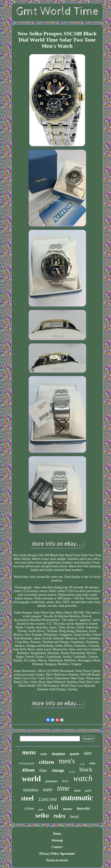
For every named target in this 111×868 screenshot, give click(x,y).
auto (48, 789)
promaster (51, 781)
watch (83, 778)
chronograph (26, 763)
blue (43, 770)
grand (72, 772)
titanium (58, 754)
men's (67, 761)
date (88, 753)
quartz (74, 754)
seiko (42, 815)
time (63, 788)
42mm (29, 808)
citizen (47, 762)
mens (29, 752)
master (68, 809)
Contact (57, 847)
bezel (74, 817)
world (31, 779)
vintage (58, 770)
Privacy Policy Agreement (57, 854)
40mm (28, 770)
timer (41, 810)
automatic (77, 798)
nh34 (77, 791)
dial (53, 807)
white (92, 763)
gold (88, 790)
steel (27, 798)
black (86, 769)
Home (57, 834)
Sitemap (57, 840)
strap (82, 764)
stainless (31, 790)
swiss (44, 754)
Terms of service (57, 860)
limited (47, 800)
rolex (60, 816)
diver (65, 781)
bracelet (84, 808)
